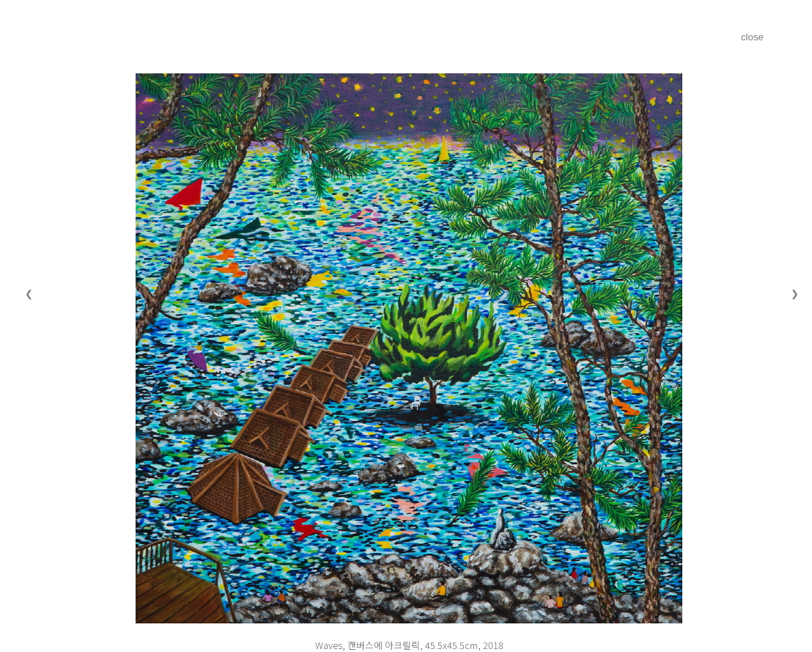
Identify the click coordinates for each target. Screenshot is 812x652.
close (752, 37)
